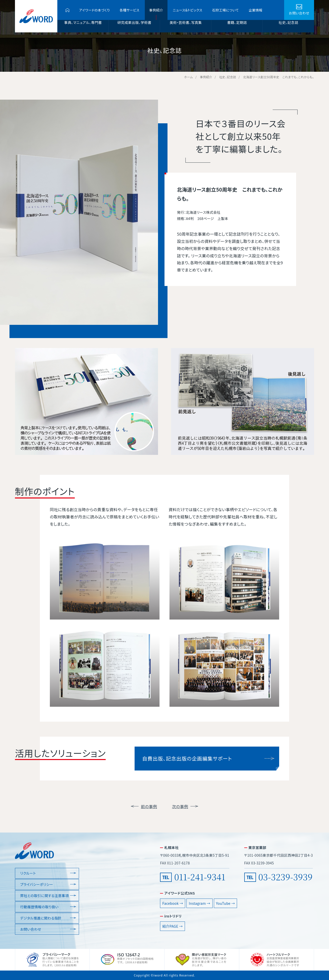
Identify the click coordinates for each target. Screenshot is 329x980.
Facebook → (173, 903)
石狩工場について (225, 10)
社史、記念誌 (288, 22)
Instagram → (199, 903)
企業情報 (255, 10)
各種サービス (129, 10)
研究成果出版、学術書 (134, 22)
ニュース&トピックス (187, 10)
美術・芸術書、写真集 (186, 22)
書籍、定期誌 (237, 22)
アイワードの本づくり (94, 10)
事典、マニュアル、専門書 (83, 22)
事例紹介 (156, 10)
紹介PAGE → (172, 926)
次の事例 (180, 806)
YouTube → (226, 903)
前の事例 (149, 806)
